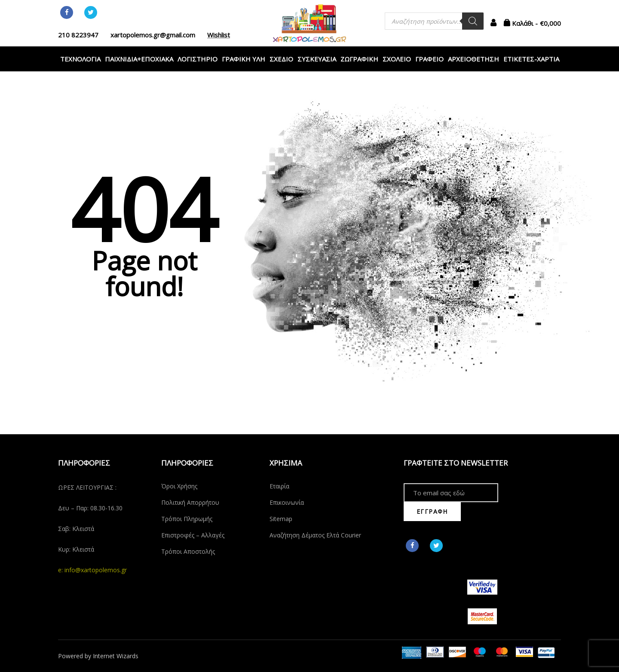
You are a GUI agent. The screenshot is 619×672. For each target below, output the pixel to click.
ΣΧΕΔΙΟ (281, 59)
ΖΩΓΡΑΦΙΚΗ (359, 59)
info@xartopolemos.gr (96, 570)
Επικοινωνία (287, 502)
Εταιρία (279, 486)
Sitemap (281, 519)
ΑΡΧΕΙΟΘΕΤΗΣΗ (473, 59)
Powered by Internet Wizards (98, 656)
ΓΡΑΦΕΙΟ (429, 59)
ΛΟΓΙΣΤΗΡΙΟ (198, 59)
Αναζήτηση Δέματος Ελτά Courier (315, 535)
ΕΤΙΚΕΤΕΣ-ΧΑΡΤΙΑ (531, 59)
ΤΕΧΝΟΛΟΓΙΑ (80, 59)
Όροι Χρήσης (179, 486)
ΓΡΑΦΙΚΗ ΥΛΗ (244, 59)
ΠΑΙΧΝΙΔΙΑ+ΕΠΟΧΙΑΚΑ (139, 59)
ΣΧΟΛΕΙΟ (397, 59)
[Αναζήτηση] (473, 21)
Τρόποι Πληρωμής (187, 519)
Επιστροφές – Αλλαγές (193, 535)
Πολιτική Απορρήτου (190, 502)
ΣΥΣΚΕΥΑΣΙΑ (317, 59)
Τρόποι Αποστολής (188, 551)
